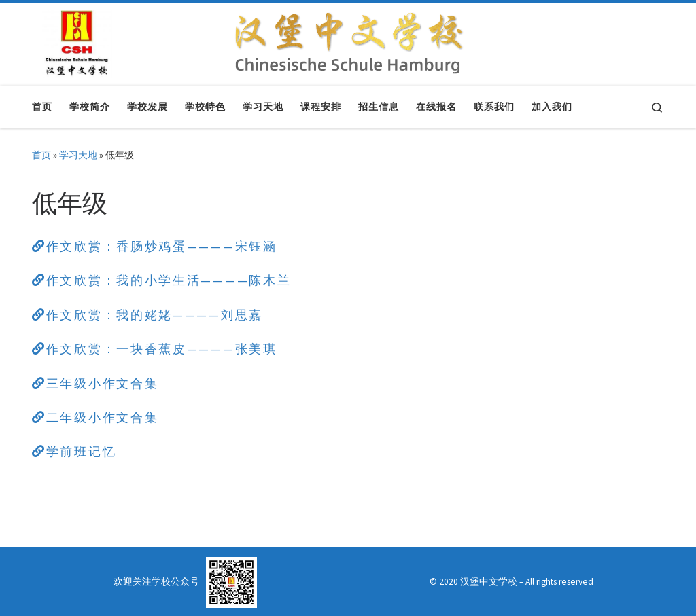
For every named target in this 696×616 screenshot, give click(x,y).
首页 (41, 155)
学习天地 (78, 155)
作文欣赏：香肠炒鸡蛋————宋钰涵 (155, 246)
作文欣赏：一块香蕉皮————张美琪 (155, 349)
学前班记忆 (74, 451)
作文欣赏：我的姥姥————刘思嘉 (147, 315)
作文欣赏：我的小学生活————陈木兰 (161, 280)
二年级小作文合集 (95, 417)
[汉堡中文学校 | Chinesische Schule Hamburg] (77, 42)
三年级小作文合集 (95, 383)
